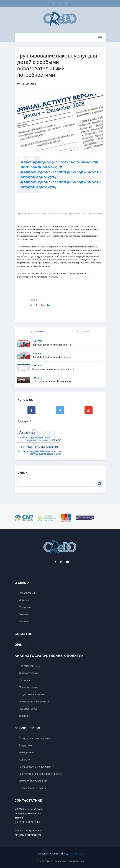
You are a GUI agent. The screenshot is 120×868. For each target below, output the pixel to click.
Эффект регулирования (33, 781)
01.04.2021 (37, 341)
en (60, 3)
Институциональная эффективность (40, 774)
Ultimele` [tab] (37, 332)
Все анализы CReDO (31, 666)
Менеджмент (27, 752)
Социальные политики (32, 694)
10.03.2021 (37, 365)
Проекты (24, 621)
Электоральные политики (34, 702)
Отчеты (23, 614)
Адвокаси (25, 760)
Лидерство (25, 745)
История (24, 600)
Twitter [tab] (83, 332)
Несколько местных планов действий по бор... (55, 369)
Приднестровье (28, 709)
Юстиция (24, 680)
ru (66, 3)
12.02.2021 (37, 378)
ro (54, 3)
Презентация (27, 593)
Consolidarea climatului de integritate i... (52, 381)
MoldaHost (75, 854)
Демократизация (29, 673)
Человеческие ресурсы (32, 788)
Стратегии (25, 607)
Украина (24, 716)
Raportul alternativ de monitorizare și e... (52, 345)
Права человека (28, 687)
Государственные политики (35, 738)
